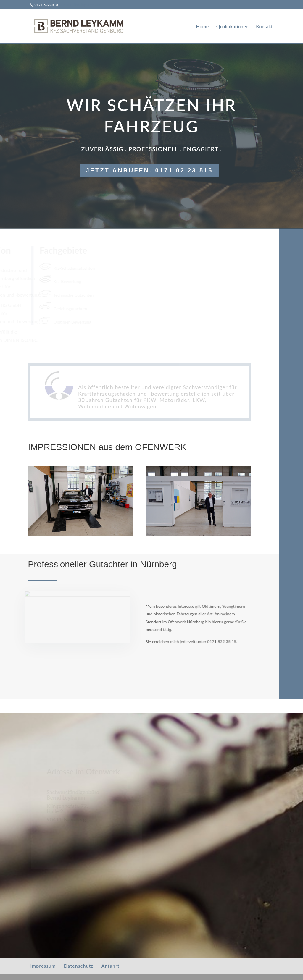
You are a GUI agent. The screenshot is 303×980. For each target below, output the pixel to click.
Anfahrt (111, 966)
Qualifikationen (232, 27)
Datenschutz (79, 966)
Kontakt (264, 27)
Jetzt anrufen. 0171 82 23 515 (149, 170)
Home (202, 27)
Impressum (43, 966)
